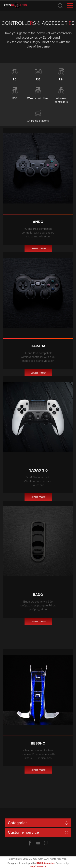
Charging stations (38, 121)
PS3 (38, 80)
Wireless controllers (61, 100)
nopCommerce (38, 866)
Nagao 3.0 (38, 470)
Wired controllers (38, 98)
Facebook (30, 843)
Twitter (46, 843)
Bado (38, 595)
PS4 (61, 80)
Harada (38, 346)
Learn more (38, 248)
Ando (38, 222)
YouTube (38, 843)
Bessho (38, 743)
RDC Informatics (45, 863)
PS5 (15, 98)
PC (15, 80)
